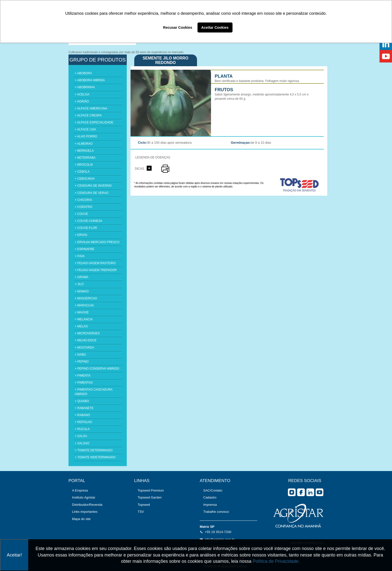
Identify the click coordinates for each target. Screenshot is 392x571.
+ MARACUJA (84, 305)
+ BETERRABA (85, 158)
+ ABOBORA (83, 73)
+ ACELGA (82, 94)
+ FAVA (80, 256)
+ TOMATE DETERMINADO (94, 450)
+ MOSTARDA (84, 348)
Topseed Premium (151, 490)
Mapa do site (81, 519)
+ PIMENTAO (84, 383)
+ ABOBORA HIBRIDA (90, 80)
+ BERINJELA (84, 151)
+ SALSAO (82, 443)
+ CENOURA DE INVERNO (93, 186)
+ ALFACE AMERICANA (91, 108)
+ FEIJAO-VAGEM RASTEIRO (95, 263)
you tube (319, 492)
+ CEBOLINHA (85, 179)
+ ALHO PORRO (86, 136)
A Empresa (80, 490)
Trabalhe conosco (216, 512)
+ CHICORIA (83, 200)
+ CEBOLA (82, 172)
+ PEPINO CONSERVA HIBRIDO (97, 369)
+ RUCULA (82, 429)
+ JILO (79, 284)
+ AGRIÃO (82, 101)
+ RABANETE (84, 408)
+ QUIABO (82, 401)
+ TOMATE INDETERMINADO (95, 457)
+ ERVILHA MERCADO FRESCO (97, 242)
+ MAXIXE (82, 312)
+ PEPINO (82, 362)
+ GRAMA (81, 277)
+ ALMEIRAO (84, 144)
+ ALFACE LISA (85, 129)
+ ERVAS (81, 235)
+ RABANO (82, 415)
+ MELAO (81, 326)
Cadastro (210, 497)
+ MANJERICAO (86, 298)
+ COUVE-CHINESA (88, 221)
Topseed (144, 505)
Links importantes (85, 512)
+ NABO (80, 355)
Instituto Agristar (84, 497)
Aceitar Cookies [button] (215, 27)
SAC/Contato (213, 490)
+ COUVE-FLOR (86, 228)
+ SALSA (81, 436)
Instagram (292, 492)
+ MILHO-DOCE (86, 340)
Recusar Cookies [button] (178, 27)
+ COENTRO (83, 207)
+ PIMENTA (83, 376)
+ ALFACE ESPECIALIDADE (94, 122)
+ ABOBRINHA (85, 87)
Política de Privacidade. (276, 561)
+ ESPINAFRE (84, 249)
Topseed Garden (150, 497)
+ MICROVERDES (87, 333)
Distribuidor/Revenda (87, 505)
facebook (301, 492)
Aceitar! (14, 555)
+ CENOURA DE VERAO (92, 193)
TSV (141, 512)
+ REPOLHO (83, 422)
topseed (302, 185)
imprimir (165, 169)
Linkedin (310, 492)
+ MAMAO (82, 291)
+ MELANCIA (84, 319)
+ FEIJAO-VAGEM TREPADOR (96, 270)
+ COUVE (81, 214)
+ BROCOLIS (84, 165)
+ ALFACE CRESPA (88, 115)
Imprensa (210, 505)
